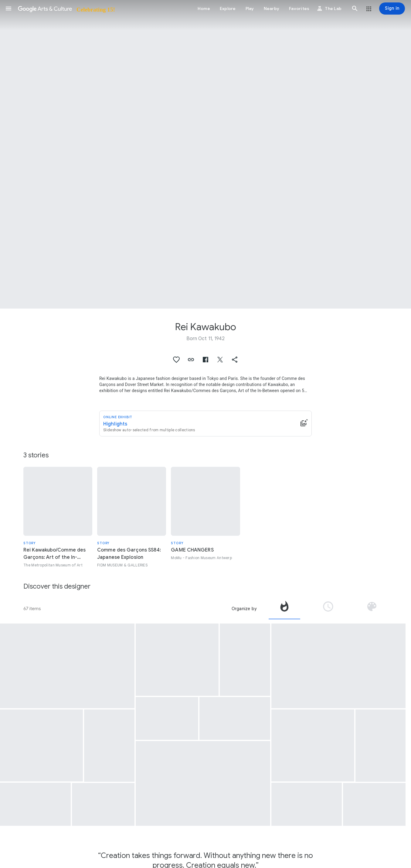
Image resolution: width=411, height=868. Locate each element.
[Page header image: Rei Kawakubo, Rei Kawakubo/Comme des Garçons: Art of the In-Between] (206, 154)
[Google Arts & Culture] (66, 9)
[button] (8, 9)
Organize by (244, 609)
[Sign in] (392, 9)
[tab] (284, 609)
